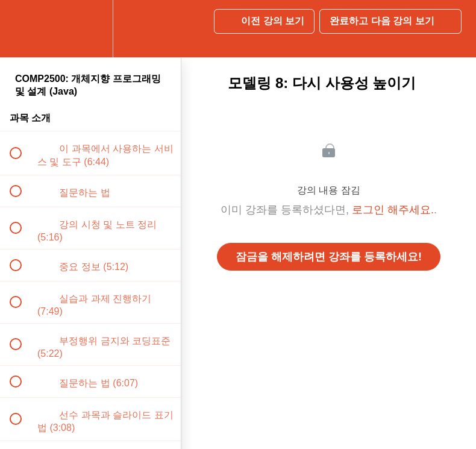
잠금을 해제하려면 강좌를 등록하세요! (329, 257)
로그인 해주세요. (393, 210)
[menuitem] (90, 29)
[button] (22, 29)
